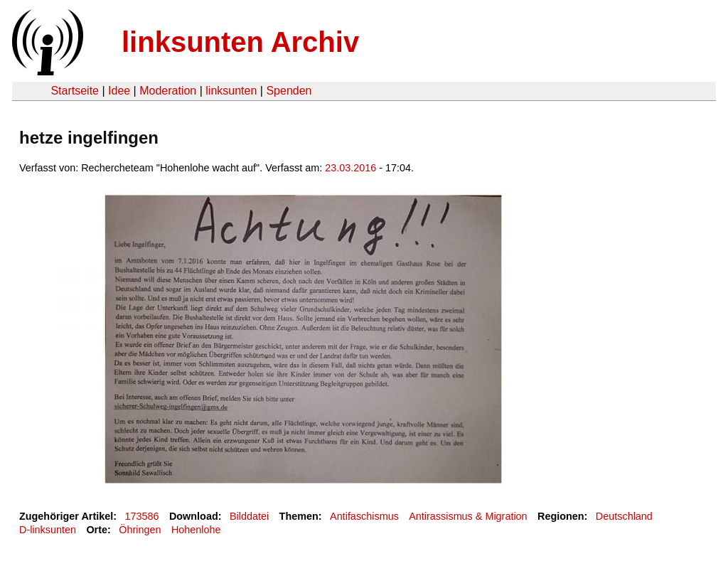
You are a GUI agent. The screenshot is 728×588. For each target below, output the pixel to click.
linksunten (231, 91)
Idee (119, 91)
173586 (142, 516)
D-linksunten (48, 530)
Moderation (168, 91)
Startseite (75, 91)
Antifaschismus (364, 516)
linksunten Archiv (240, 42)
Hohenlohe (196, 530)
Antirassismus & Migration (468, 516)
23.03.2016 (350, 168)
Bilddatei (249, 516)
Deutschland (624, 516)
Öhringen (140, 530)
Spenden (289, 91)
